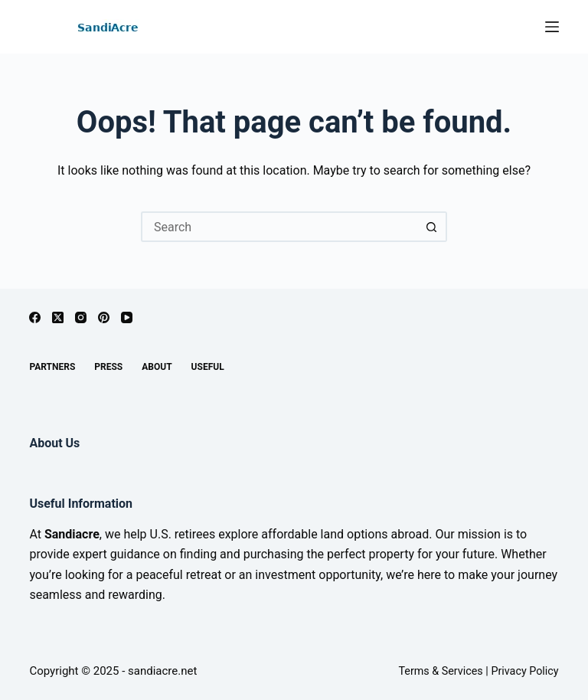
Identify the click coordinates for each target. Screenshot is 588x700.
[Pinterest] (104, 317)
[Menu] (552, 27)
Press (108, 367)
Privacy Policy (524, 671)
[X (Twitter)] (58, 317)
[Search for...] (279, 227)
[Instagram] (81, 317)
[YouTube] (127, 317)
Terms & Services (440, 671)
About (157, 367)
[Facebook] (35, 317)
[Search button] (432, 227)
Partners (52, 367)
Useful (208, 367)
